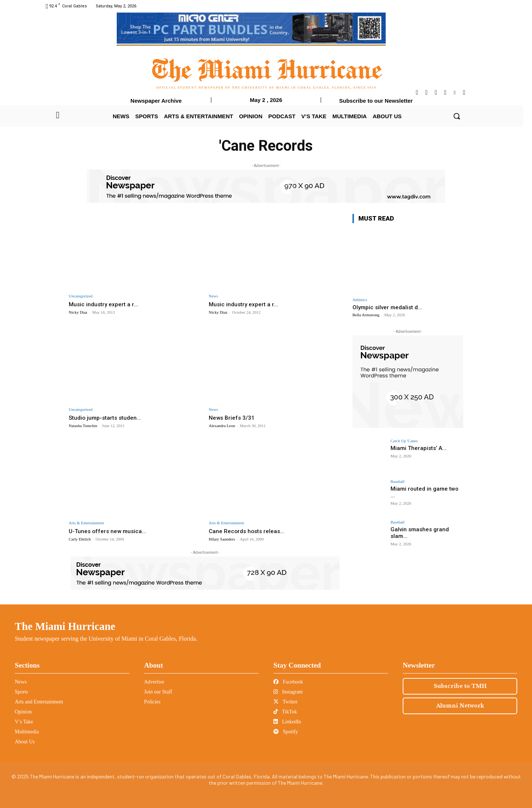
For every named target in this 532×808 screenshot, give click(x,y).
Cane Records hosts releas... (249, 531)
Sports (21, 692)
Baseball (398, 482)
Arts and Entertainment (39, 702)
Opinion (23, 712)
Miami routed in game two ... (425, 489)
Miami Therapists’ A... (417, 448)
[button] (457, 116)
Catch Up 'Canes (404, 441)
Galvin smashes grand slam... (427, 529)
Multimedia (27, 732)
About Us (25, 742)
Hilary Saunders (222, 539)
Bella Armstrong (366, 315)
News (213, 296)
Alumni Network (460, 706)
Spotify (286, 732)
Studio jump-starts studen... (108, 417)
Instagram (288, 692)
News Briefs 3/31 (234, 417)
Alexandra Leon (222, 426)
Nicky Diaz (78, 312)
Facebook (288, 682)
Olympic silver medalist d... (387, 307)
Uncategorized (81, 296)
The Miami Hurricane (65, 626)
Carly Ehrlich (80, 539)
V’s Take (24, 722)
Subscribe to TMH (460, 686)
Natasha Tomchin (83, 426)
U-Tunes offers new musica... (110, 531)
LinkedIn (287, 722)
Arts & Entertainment (86, 523)
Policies (152, 702)
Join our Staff (158, 692)
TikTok (285, 712)
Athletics (360, 300)
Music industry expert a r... (105, 304)
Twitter (285, 702)
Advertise (154, 682)
